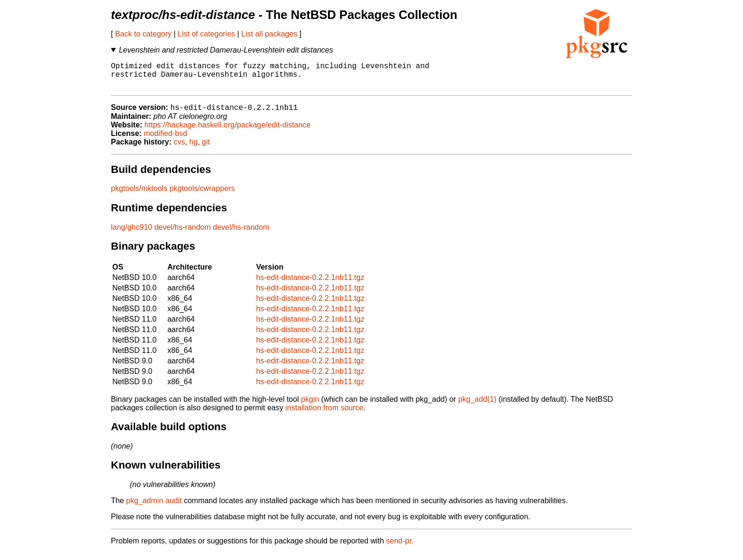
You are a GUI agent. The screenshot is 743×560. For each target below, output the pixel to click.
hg (193, 149)
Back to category (143, 34)
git (206, 149)
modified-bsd (165, 140)
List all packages (269, 34)
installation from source (324, 415)
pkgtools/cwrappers (202, 195)
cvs (180, 149)
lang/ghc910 (131, 234)
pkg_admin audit (154, 508)
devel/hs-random (183, 234)
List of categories (206, 34)
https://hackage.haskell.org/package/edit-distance (227, 132)
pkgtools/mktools (139, 195)
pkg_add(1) (477, 406)
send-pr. (400, 548)
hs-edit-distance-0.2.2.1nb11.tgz (310, 285)
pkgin (310, 406)
